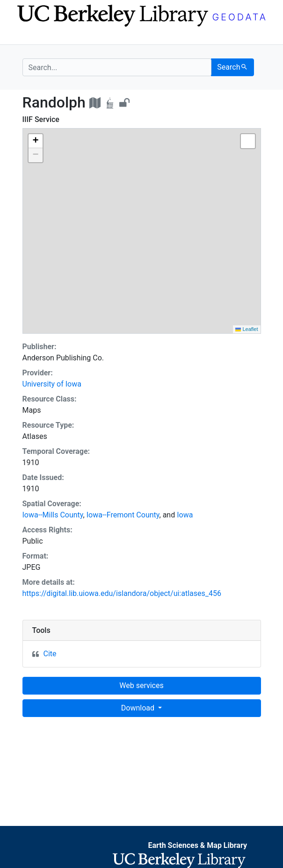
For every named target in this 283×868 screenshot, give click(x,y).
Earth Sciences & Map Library (197, 845)
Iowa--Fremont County (123, 515)
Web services (141, 685)
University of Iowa (52, 384)
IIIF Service (41, 119)
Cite (50, 654)
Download (139, 708)
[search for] (117, 67)
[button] (36, 141)
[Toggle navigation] (29, 36)
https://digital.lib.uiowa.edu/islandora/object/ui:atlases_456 (122, 593)
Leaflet (247, 329)
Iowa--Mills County (53, 515)
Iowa (185, 515)
